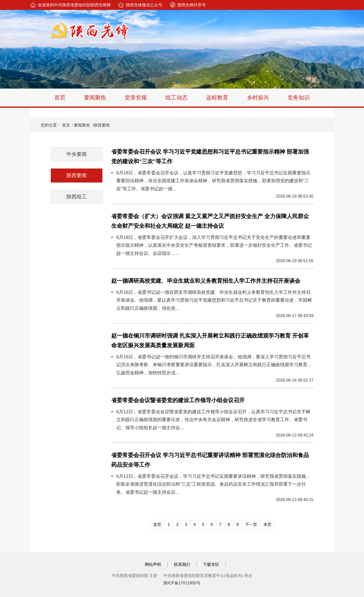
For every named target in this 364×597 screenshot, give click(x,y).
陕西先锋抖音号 (192, 5)
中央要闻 (77, 154)
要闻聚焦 (95, 98)
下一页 (251, 524)
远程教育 (217, 98)
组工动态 (176, 98)
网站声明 (153, 564)
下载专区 (211, 564)
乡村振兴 (258, 98)
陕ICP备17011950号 (182, 583)
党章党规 (136, 98)
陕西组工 (77, 197)
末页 (267, 524)
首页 (60, 98)
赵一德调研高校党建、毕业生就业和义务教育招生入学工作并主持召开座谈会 (206, 281)
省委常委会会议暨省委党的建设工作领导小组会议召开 (178, 400)
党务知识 (299, 98)
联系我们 (182, 564)
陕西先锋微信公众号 (144, 5)
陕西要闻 (102, 125)
